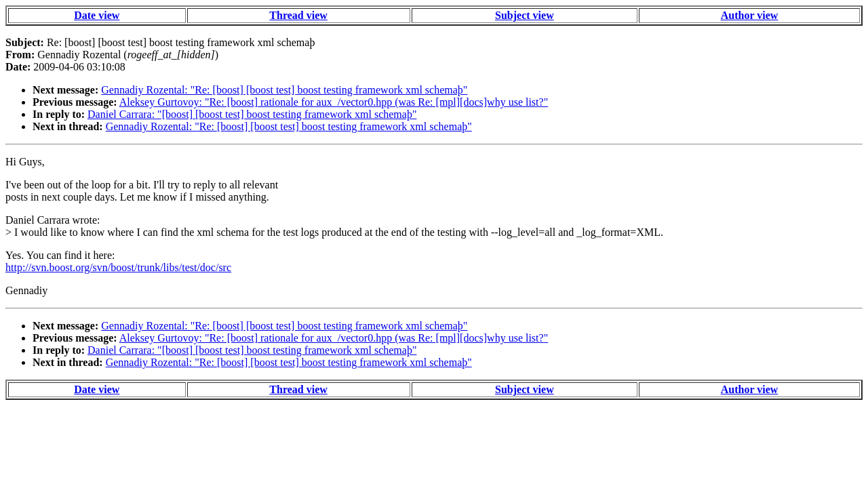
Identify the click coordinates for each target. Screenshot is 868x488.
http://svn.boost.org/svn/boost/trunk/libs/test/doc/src (118, 267)
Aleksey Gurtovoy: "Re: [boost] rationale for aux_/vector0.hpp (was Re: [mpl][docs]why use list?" (334, 102)
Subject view (525, 15)
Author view (750, 15)
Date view (97, 15)
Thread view (298, 15)
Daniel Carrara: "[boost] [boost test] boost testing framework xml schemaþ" (252, 114)
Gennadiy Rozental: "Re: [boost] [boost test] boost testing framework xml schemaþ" (284, 90)
